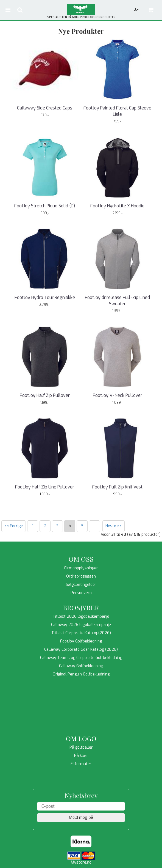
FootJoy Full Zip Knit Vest (117, 487)
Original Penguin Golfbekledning (81, 674)
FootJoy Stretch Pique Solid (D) (45, 206)
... (95, 526)
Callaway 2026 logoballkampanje (81, 625)
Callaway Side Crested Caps (45, 108)
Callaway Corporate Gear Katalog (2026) (81, 649)
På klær (81, 756)
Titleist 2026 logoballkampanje (81, 616)
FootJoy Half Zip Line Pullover (45, 487)
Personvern (81, 593)
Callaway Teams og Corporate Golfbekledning (81, 658)
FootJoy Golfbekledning (81, 641)
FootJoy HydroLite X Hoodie (117, 206)
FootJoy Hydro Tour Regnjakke (45, 297)
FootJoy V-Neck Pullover (118, 395)
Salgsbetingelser (81, 585)
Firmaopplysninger (81, 568)
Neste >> (114, 526)
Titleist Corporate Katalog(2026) (81, 633)
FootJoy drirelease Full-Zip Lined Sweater (117, 300)
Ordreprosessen (81, 576)
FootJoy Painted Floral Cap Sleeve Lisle (117, 111)
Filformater (81, 764)
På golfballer (81, 747)
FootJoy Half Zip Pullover (45, 395)
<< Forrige (14, 526)
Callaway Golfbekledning (81, 666)
